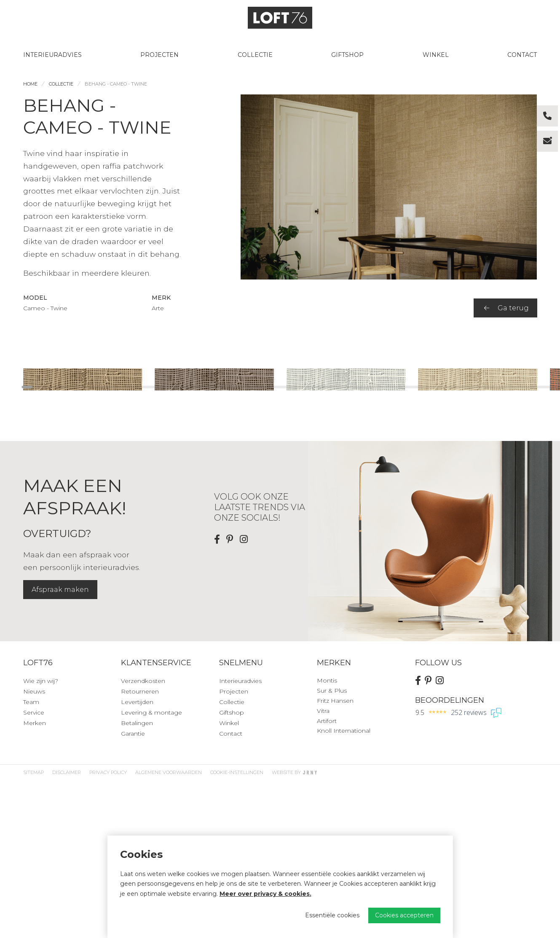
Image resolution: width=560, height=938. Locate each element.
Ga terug (506, 308)
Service (34, 871)
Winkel (436, 55)
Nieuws (34, 849)
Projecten (159, 55)
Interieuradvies (52, 55)
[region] (280, 448)
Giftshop (347, 55)
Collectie (255, 55)
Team (31, 860)
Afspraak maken (60, 748)
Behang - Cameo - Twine (116, 84)
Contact (522, 55)
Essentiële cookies (332, 915)
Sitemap (33, 930)
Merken (35, 881)
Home (30, 84)
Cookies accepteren (404, 915)
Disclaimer (67, 930)
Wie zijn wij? (41, 839)
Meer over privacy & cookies (265, 894)
